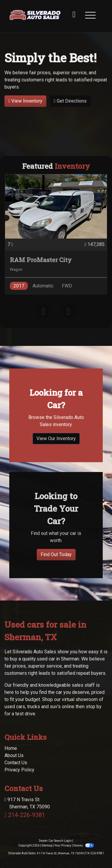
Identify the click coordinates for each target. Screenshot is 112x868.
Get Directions (70, 101)
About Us (14, 735)
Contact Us (16, 743)
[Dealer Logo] (35, 15)
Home (11, 728)
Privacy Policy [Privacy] (19, 750)
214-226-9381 (27, 795)
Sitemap (47, 826)
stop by (94, 687)
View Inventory (25, 101)
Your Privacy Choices (74, 826)
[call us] (74, 15)
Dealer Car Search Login (55, 821)
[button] (90, 15)
